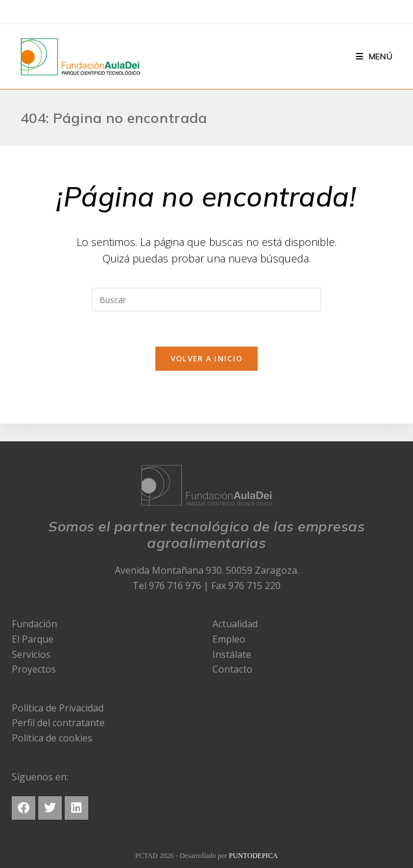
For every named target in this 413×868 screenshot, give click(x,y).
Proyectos (34, 669)
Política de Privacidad (58, 708)
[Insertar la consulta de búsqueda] (206, 300)
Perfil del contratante (58, 723)
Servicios (31, 654)
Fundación (34, 624)
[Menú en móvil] (374, 56)
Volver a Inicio (207, 358)
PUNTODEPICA (253, 856)
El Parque (33, 639)
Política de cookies (52, 738)
